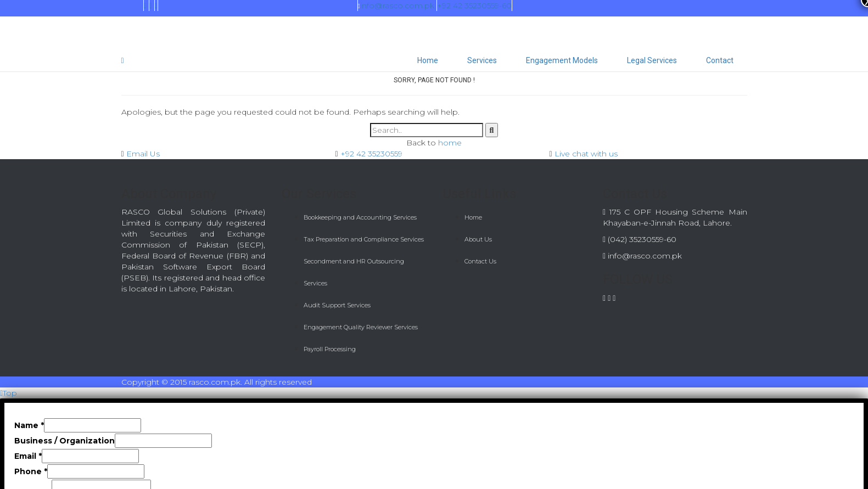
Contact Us (480, 261)
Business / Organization (65, 441)
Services (482, 60)
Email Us (143, 154)
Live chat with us (586, 154)
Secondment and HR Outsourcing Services (354, 272)
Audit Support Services (337, 305)
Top (9, 393)
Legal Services (652, 60)
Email (28, 456)
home (450, 143)
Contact (720, 60)
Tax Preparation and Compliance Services (364, 239)
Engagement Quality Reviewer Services (361, 327)
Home (428, 60)
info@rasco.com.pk (396, 5)
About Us (478, 239)
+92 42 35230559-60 (474, 5)
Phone (31, 471)
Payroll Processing (330, 349)
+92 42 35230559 (371, 154)
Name (29, 425)
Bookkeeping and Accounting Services (360, 217)
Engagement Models (562, 60)
